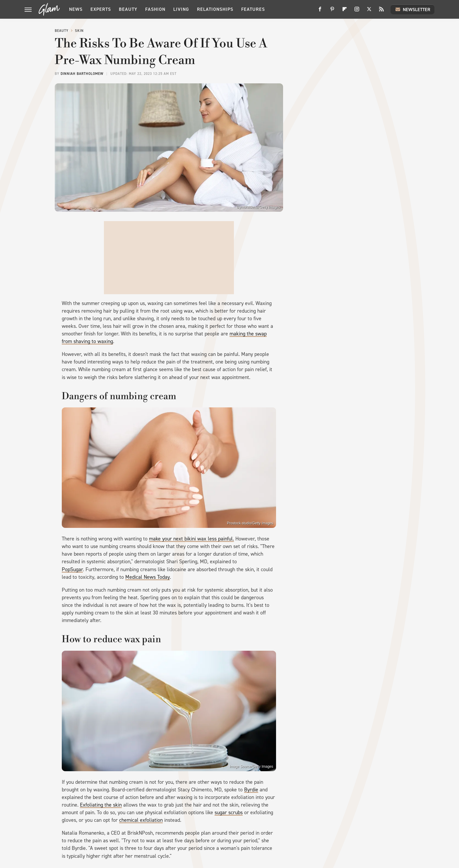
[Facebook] (320, 11)
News (76, 9)
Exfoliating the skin (101, 805)
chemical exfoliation (141, 820)
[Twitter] (369, 11)
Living (181, 9)
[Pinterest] (332, 11)
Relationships (215, 9)
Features (253, 9)
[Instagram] (357, 11)
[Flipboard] (345, 11)
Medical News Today (148, 577)
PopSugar (72, 569)
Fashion (155, 9)
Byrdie (251, 790)
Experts (101, 9)
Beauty (128, 9)
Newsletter (412, 9)
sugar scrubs (229, 812)
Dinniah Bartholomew (82, 74)
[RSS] (381, 11)
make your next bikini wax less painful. (191, 539)
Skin (79, 31)
